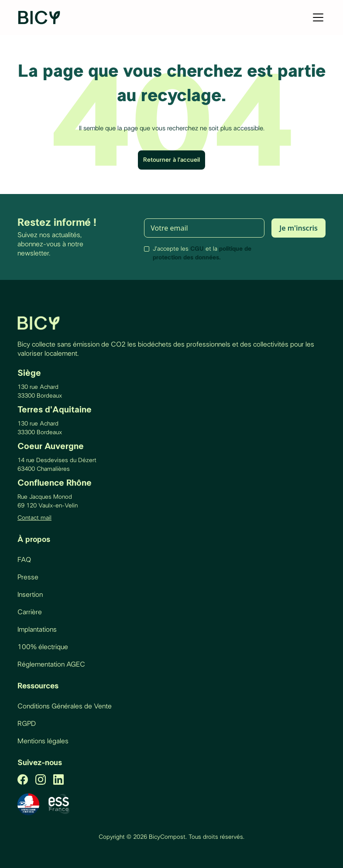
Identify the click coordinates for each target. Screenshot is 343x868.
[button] (316, 17)
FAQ (24, 560)
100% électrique (43, 647)
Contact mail (34, 518)
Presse (28, 577)
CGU (197, 249)
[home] (40, 17)
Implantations (37, 630)
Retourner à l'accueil (171, 160)
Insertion (30, 595)
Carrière (30, 612)
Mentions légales (43, 741)
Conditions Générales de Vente (65, 706)
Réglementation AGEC (51, 664)
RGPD (27, 724)
